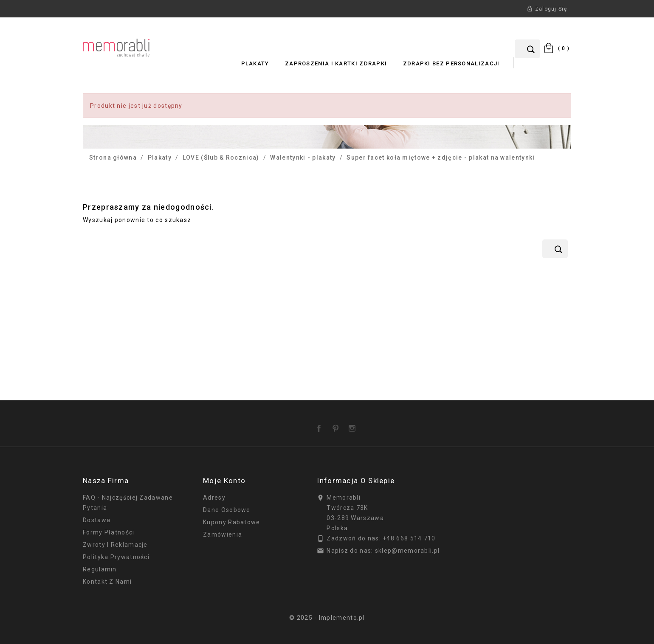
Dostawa (97, 520)
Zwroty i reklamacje (115, 545)
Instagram (354, 425)
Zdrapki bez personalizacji (451, 63)
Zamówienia (223, 534)
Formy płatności (109, 532)
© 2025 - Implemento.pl (327, 618)
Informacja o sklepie (356, 481)
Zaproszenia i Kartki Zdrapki (336, 63)
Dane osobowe (227, 510)
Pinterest (337, 425)
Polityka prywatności (116, 557)
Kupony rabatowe (232, 522)
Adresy (214, 498)
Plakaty (255, 63)
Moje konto (224, 481)
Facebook (321, 425)
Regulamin (100, 569)
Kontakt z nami (107, 582)
